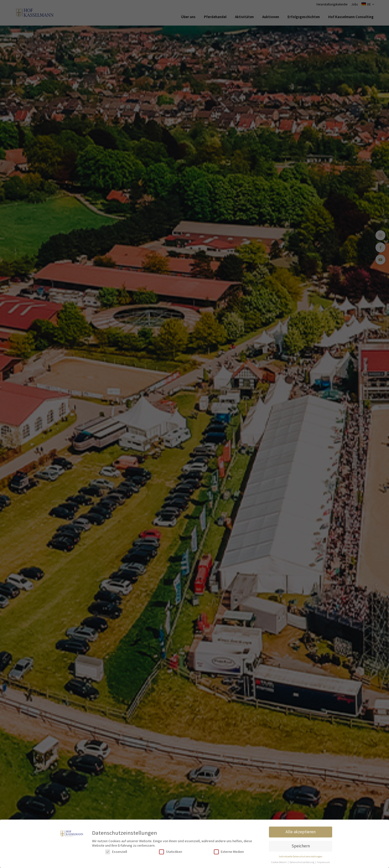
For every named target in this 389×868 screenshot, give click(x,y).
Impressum (324, 862)
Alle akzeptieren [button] (301, 832)
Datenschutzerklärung (302, 862)
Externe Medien (229, 852)
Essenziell (116, 852)
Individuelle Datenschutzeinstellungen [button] (301, 856)
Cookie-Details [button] (279, 862)
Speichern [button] (301, 846)
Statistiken (171, 852)
